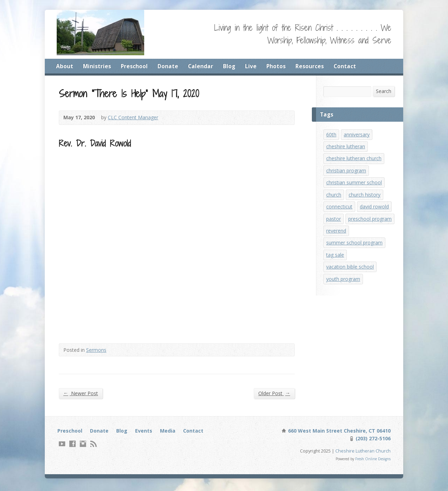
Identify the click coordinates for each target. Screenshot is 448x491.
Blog (230, 66)
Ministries (97, 66)
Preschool (134, 66)
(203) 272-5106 (372, 440)
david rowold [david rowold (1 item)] (376, 210)
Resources (311, 66)
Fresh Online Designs (372, 461)
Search (384, 91)
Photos (277, 66)
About (65, 66)
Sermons (97, 351)
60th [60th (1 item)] (331, 135)
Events (145, 432)
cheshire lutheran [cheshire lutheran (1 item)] (346, 148)
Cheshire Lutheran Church (363, 453)
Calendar (201, 66)
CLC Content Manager (134, 118)
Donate (168, 66)
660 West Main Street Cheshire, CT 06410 (338, 432)
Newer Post (81, 394)
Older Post (274, 394)
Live (251, 66)
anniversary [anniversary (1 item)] (357, 135)
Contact (346, 66)
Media (169, 432)
